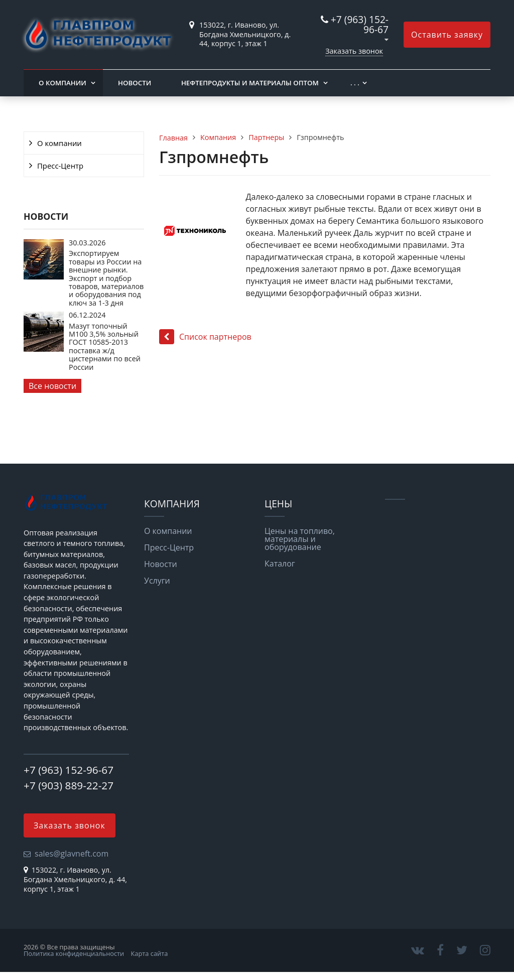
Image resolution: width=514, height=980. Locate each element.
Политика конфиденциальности (74, 953)
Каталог (280, 564)
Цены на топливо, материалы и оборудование (300, 539)
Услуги (157, 581)
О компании (62, 83)
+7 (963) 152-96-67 (360, 24)
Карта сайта (150, 953)
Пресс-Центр (60, 166)
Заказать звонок (354, 51)
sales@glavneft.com (72, 854)
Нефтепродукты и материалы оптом (250, 83)
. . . (355, 83)
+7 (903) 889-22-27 (69, 785)
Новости (135, 83)
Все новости (52, 386)
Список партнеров (205, 337)
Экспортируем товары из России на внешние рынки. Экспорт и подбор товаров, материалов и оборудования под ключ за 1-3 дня (106, 278)
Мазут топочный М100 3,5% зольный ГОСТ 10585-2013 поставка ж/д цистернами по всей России (105, 346)
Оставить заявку (447, 35)
